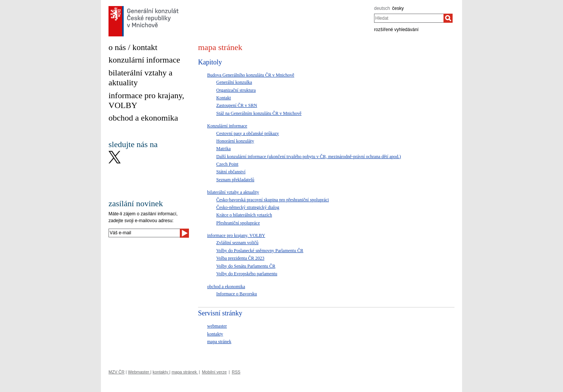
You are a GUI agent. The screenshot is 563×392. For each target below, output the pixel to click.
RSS (236, 372)
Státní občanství (231, 172)
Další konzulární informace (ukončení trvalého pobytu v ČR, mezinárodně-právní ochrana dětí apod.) (309, 157)
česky (398, 8)
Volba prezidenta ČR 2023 (240, 258)
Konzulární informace (227, 126)
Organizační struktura (236, 90)
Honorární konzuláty (235, 141)
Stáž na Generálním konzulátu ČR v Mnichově (259, 113)
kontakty (215, 334)
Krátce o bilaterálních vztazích (244, 215)
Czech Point (227, 164)
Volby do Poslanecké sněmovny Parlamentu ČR (260, 251)
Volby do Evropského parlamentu (247, 274)
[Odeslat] (184, 233)
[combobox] (409, 18)
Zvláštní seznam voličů (237, 243)
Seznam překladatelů (235, 180)
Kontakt (224, 98)
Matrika (223, 149)
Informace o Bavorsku (237, 294)
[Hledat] (448, 18)
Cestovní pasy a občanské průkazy (248, 133)
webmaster (217, 326)
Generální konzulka (234, 82)
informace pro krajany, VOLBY (236, 235)
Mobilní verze (214, 372)
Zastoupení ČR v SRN (237, 105)
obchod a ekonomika (226, 287)
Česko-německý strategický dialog (248, 207)
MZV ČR (116, 372)
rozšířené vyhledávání (396, 30)
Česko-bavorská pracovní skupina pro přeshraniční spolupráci (273, 200)
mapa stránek (219, 342)
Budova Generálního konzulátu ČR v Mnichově (251, 75)
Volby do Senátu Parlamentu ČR (246, 266)
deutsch (382, 8)
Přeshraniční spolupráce (238, 223)
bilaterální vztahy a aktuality (233, 192)
